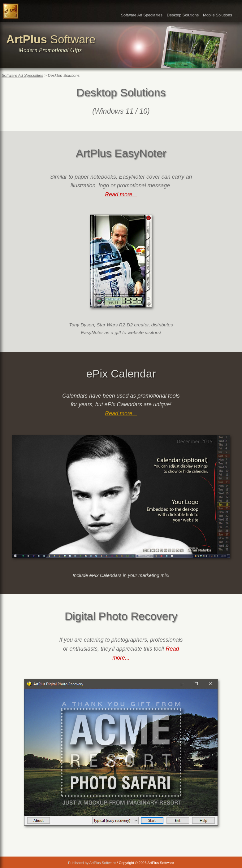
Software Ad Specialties (141, 15)
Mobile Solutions (218, 15)
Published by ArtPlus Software (92, 863)
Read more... (121, 194)
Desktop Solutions (183, 15)
